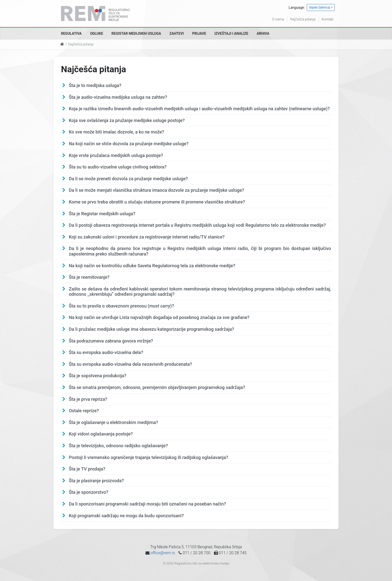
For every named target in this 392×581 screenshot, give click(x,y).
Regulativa (71, 33)
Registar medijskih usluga (136, 33)
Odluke (96, 33)
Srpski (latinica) (320, 7)
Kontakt (327, 19)
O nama (278, 19)
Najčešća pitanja (303, 19)
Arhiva (263, 33)
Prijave (199, 33)
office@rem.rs (163, 553)
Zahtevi (177, 33)
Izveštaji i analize (231, 33)
